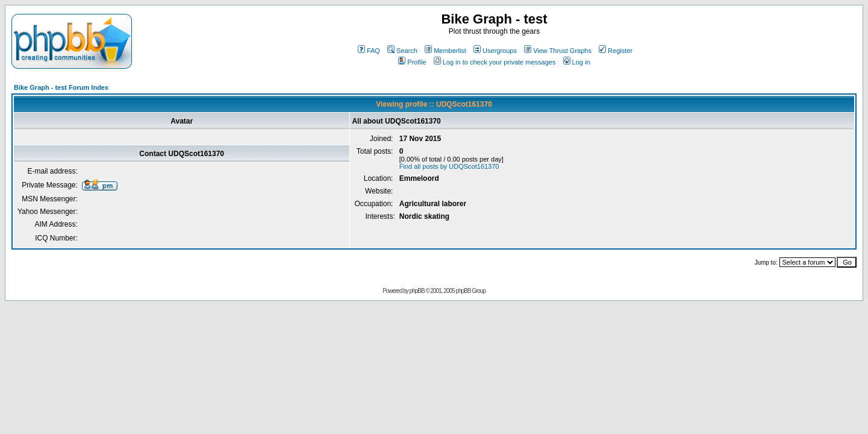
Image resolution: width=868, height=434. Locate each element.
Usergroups (495, 51)
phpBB (417, 291)
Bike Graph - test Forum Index (61, 87)
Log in (577, 62)
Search (402, 51)
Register (616, 51)
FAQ (369, 51)
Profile (412, 62)
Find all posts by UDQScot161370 (449, 166)
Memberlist (445, 51)
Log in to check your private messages (495, 62)
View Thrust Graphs (558, 51)
